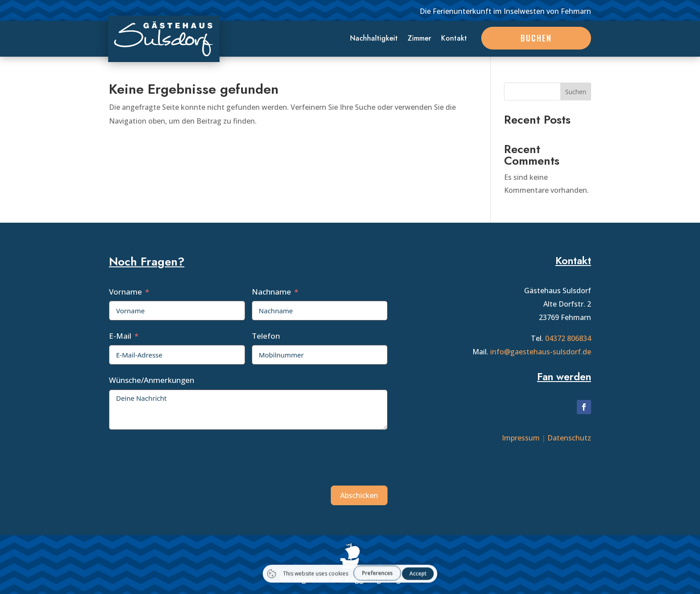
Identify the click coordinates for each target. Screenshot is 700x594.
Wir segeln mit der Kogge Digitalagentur (350, 579)
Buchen (536, 38)
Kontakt (454, 39)
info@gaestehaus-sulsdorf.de (541, 352)
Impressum (521, 438)
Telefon (266, 336)
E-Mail (120, 336)
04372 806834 (568, 338)
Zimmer (419, 39)
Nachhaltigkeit (374, 39)
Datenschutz (569, 438)
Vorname (125, 292)
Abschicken (359, 495)
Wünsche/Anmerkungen (152, 380)
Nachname (271, 292)
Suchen (576, 92)
